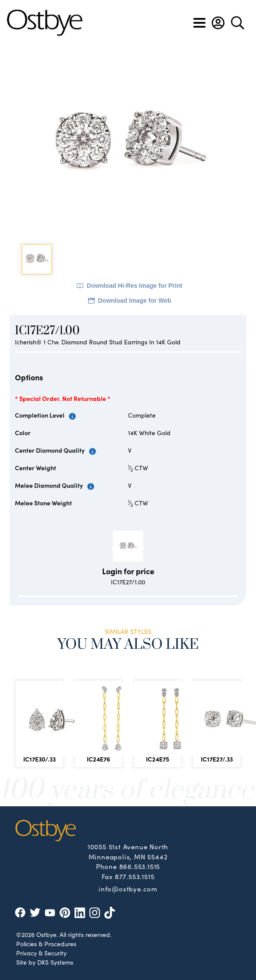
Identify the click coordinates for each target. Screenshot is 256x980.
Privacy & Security (41, 953)
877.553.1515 (135, 876)
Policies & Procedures (46, 944)
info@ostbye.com (128, 888)
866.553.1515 (140, 866)
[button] (218, 23)
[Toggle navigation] (199, 23)
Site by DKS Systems (45, 962)
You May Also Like (128, 645)
